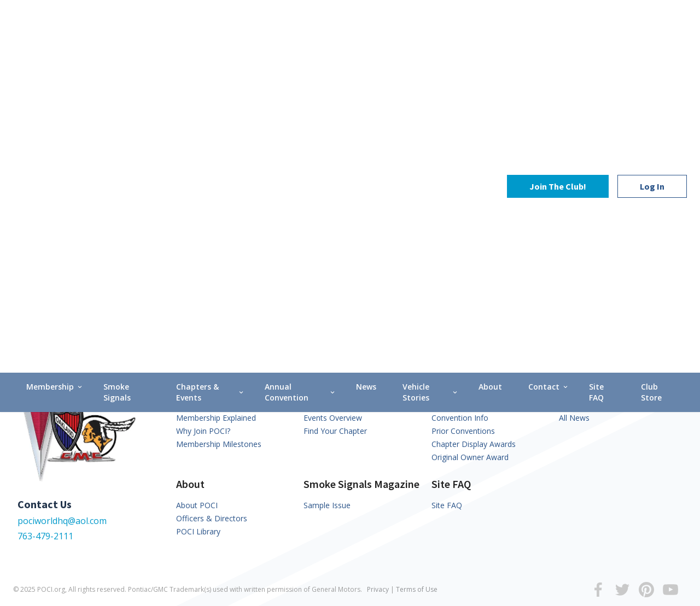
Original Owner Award (470, 457)
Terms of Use (417, 589)
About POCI (197, 505)
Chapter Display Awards (474, 444)
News (366, 88)
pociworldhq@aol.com (62, 521)
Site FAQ (596, 94)
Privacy (378, 589)
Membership (55, 88)
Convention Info (460, 418)
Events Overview (333, 418)
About (490, 88)
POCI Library (198, 531)
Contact (549, 88)
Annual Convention (301, 94)
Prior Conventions (463, 431)
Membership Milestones (219, 444)
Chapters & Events (211, 94)
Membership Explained (216, 418)
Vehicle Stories (431, 94)
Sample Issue (327, 505)
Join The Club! (558, 37)
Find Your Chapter (335, 431)
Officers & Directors (212, 518)
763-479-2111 (45, 536)
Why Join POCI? (203, 431)
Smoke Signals (117, 94)
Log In (652, 37)
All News (574, 418)
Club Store (651, 94)
